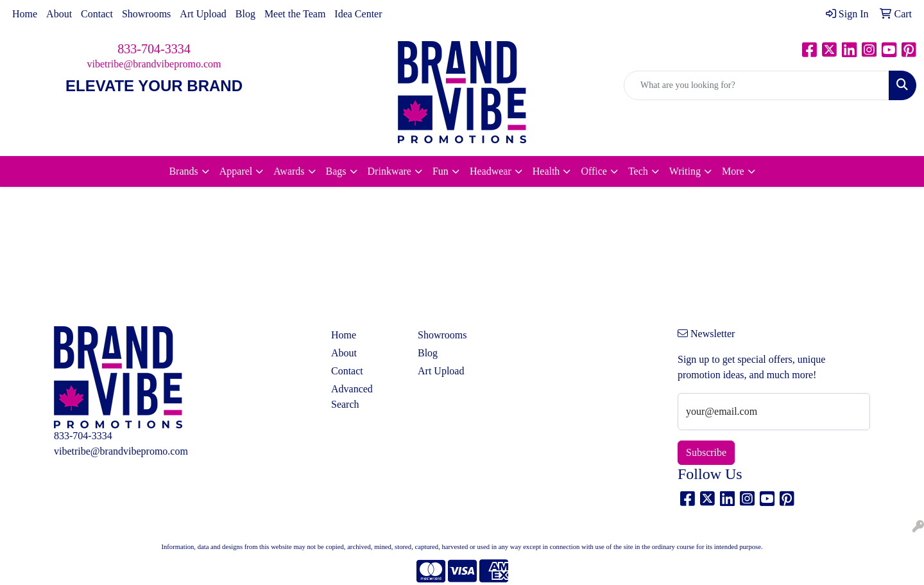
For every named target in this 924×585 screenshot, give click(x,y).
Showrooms (146, 14)
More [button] (733, 171)
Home (25, 14)
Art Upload (203, 14)
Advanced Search (352, 397)
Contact (97, 14)
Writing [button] (685, 171)
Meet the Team (295, 14)
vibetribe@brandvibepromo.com (154, 64)
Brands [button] (183, 171)
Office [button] (594, 171)
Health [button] (546, 171)
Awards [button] (289, 171)
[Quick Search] (757, 85)
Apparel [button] (236, 171)
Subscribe (706, 452)
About (59, 14)
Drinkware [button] (389, 171)
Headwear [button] (491, 171)
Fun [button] (441, 171)
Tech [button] (638, 171)
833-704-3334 (154, 49)
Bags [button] (336, 171)
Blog (245, 14)
